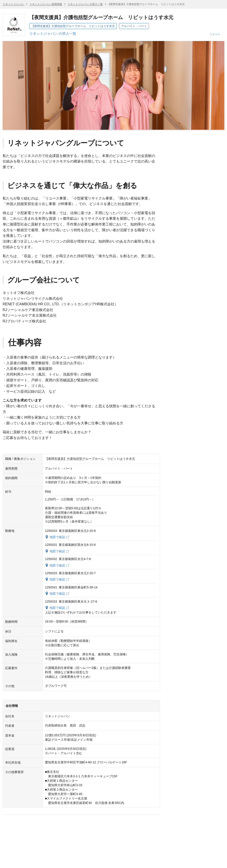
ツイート (215, 34)
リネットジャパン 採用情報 (46, 4)
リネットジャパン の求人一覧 (85, 4)
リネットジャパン (14, 4)
